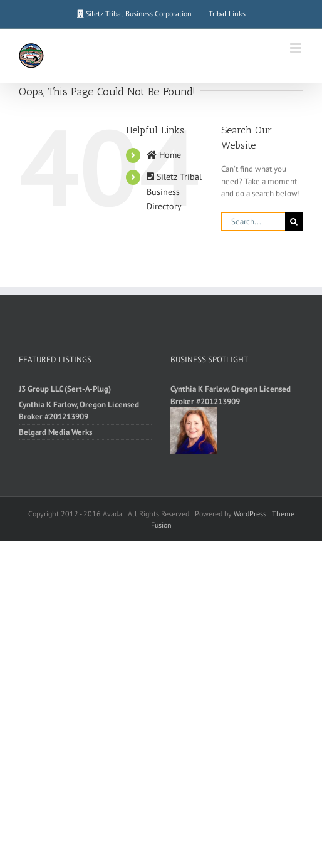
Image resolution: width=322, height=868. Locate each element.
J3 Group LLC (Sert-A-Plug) (65, 389)
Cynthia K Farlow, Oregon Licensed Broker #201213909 (79, 411)
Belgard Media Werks (55, 432)
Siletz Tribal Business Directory (174, 192)
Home (164, 155)
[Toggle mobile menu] (297, 48)
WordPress (250, 514)
